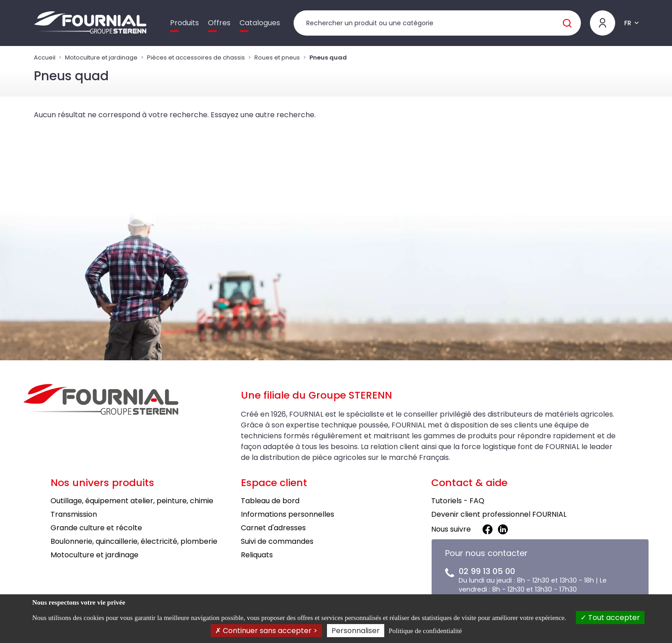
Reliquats (257, 555)
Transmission (74, 514)
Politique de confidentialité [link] (425, 631)
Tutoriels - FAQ (458, 501)
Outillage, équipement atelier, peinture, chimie (132, 501)
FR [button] (628, 23)
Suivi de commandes (277, 541)
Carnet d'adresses (273, 528)
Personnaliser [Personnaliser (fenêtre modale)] (356, 631)
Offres (219, 23)
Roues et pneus (277, 57)
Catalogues (260, 23)
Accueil (45, 57)
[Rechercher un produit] (437, 23)
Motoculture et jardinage (101, 57)
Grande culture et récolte (96, 528)
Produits (184, 23)
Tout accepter (610, 618)
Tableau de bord (270, 501)
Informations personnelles (288, 514)
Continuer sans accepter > (266, 631)
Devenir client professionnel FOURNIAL (499, 514)
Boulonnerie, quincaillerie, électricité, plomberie (134, 541)
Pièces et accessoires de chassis (196, 57)
